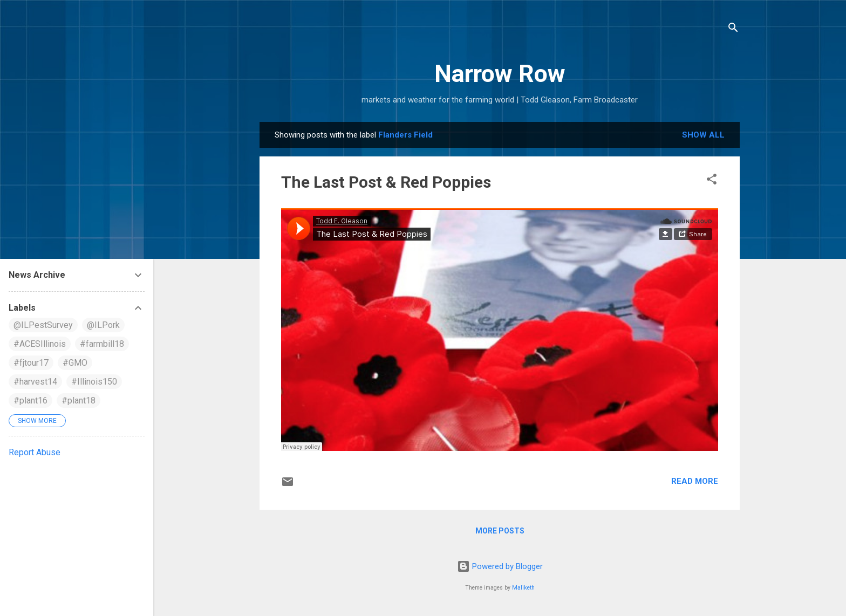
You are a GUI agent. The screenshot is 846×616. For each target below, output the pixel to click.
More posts (500, 531)
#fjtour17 (31, 363)
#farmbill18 (102, 344)
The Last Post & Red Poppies (386, 182)
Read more (695, 481)
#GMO (75, 363)
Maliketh (523, 588)
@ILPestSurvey (43, 325)
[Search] (733, 29)
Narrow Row (500, 74)
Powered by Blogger (500, 566)
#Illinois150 (94, 382)
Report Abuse (35, 452)
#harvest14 (35, 382)
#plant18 (79, 401)
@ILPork (103, 325)
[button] (712, 181)
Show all (703, 135)
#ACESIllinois (40, 344)
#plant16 (30, 401)
